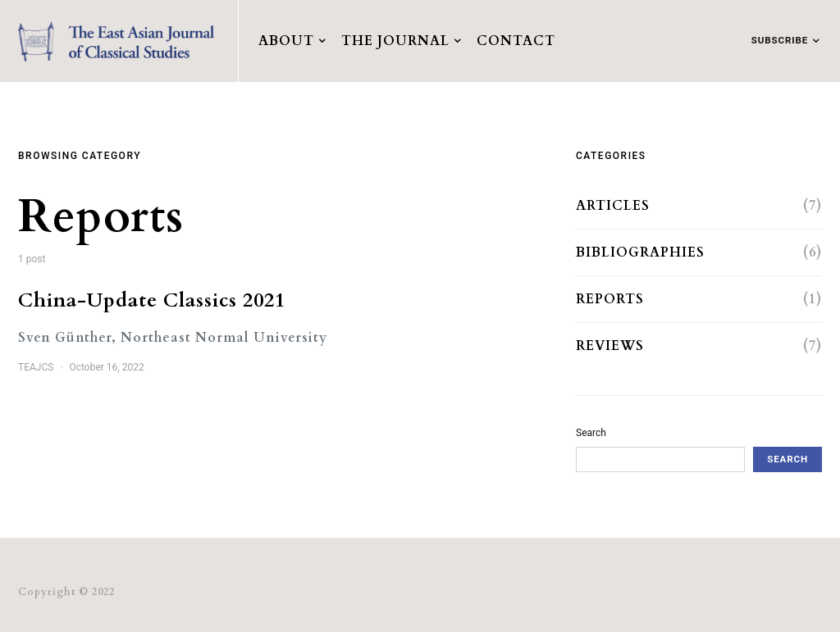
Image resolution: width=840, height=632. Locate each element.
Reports (610, 299)
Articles (613, 206)
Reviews (610, 346)
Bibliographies (640, 252)
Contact (516, 41)
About (286, 41)
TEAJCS (36, 367)
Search (591, 433)
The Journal (395, 41)
